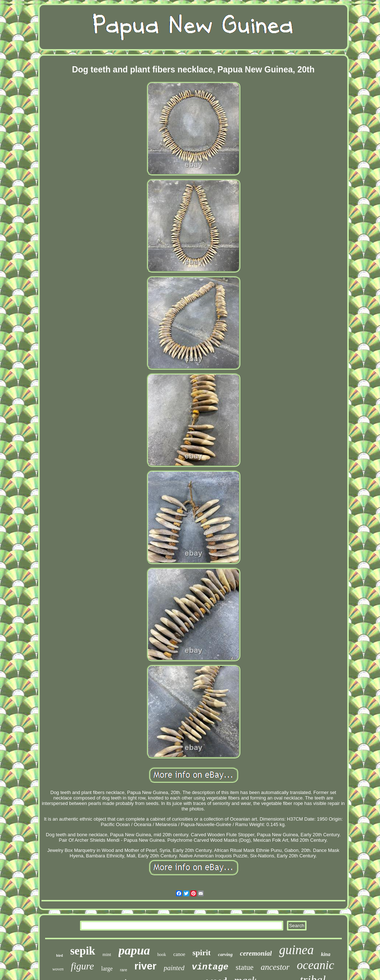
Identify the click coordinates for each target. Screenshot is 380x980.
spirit (201, 953)
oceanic (315, 965)
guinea (296, 950)
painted (174, 968)
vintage (210, 967)
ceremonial (256, 953)
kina (326, 954)
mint (107, 954)
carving (225, 954)
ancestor (275, 967)
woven (58, 969)
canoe (179, 954)
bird (60, 955)
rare (124, 970)
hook (162, 955)
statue (245, 967)
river (146, 966)
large (107, 969)
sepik (83, 951)
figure (83, 966)
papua (134, 950)
